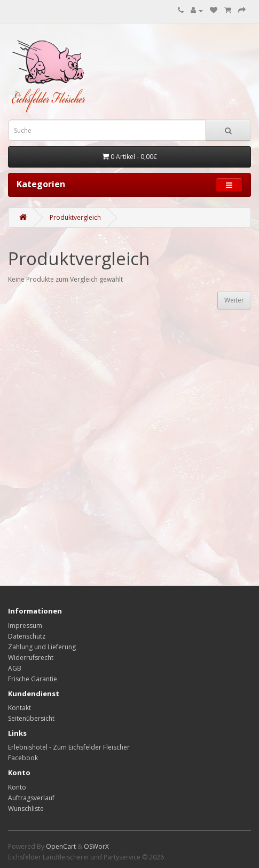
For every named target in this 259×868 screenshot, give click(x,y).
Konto (17, 787)
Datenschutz (27, 636)
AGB (15, 668)
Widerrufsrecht (31, 658)
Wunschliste (26, 809)
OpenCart (61, 846)
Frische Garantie (33, 679)
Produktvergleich (75, 217)
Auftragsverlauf (31, 798)
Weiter (234, 300)
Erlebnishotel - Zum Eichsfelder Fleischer (69, 747)
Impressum (25, 626)
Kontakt (19, 708)
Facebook (23, 758)
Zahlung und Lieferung (42, 647)
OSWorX (96, 846)
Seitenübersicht (31, 718)
